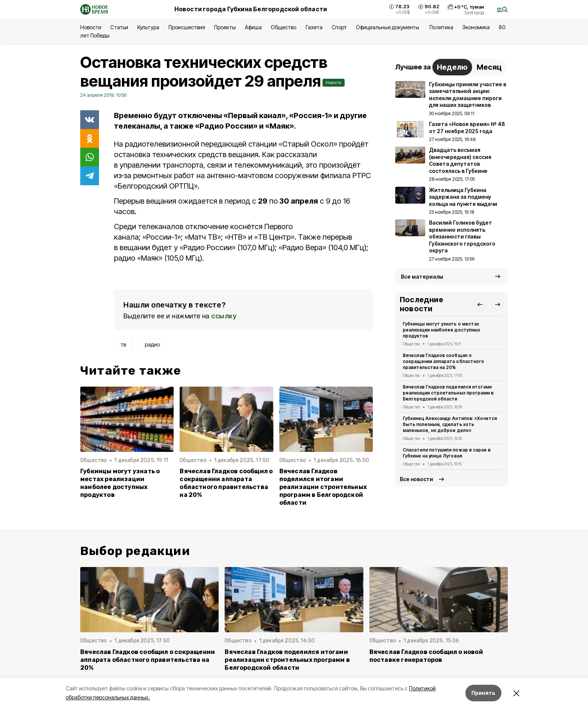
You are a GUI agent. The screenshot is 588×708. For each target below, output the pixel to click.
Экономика (476, 27)
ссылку (224, 316)
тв (123, 344)
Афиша (253, 27)
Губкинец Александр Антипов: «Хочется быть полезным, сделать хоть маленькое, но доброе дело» (450, 424)
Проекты (225, 27)
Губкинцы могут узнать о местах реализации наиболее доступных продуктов (120, 483)
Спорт (339, 27)
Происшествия (187, 27)
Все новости (416, 479)
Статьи (119, 27)
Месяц (489, 67)
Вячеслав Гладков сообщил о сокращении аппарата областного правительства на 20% (226, 483)
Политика (441, 27)
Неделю (452, 67)
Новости (91, 27)
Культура (148, 27)
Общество (283, 27)
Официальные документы (388, 27)
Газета (314, 27)
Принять (483, 693)
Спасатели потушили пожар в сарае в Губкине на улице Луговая (447, 453)
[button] (480, 304)
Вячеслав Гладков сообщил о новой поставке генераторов (426, 656)
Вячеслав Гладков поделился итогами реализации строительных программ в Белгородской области (323, 487)
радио (152, 344)
